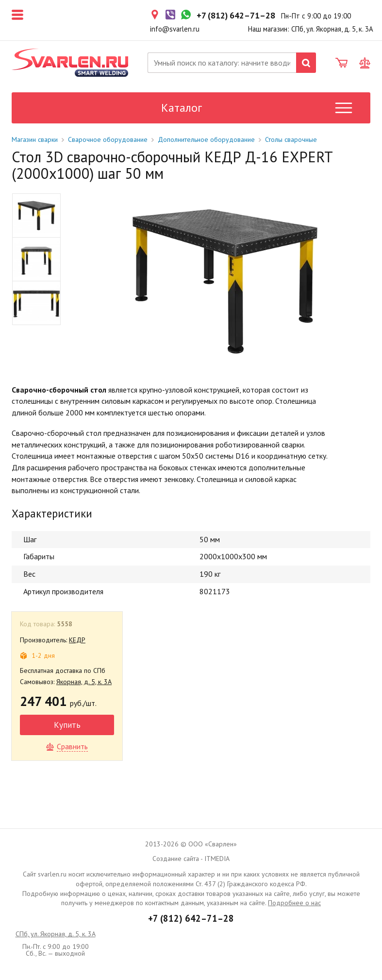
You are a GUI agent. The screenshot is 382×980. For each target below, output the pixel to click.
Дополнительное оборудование (206, 139)
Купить (67, 725)
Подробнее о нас (294, 903)
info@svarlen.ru (175, 29)
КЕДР (77, 640)
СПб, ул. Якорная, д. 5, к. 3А (56, 934)
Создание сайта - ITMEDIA (191, 859)
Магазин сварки (35, 139)
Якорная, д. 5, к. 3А (84, 682)
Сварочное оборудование (108, 139)
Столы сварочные (291, 139)
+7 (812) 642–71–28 (191, 918)
